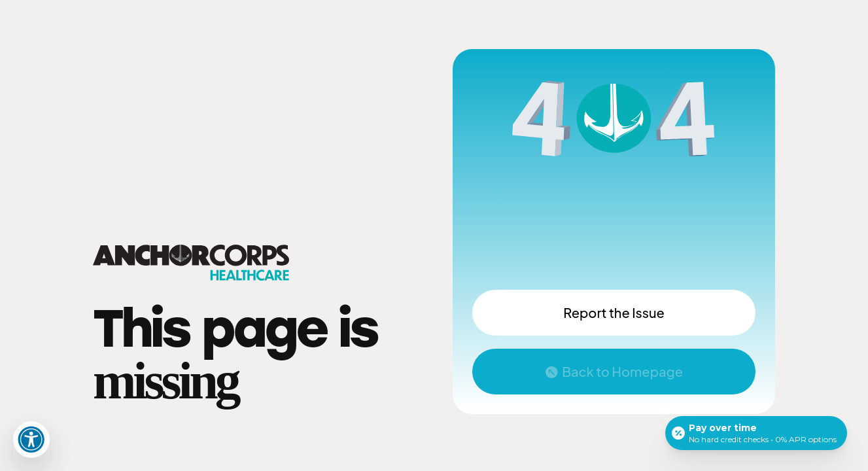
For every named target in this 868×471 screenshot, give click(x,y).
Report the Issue (614, 312)
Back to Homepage (622, 371)
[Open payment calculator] (756, 433)
